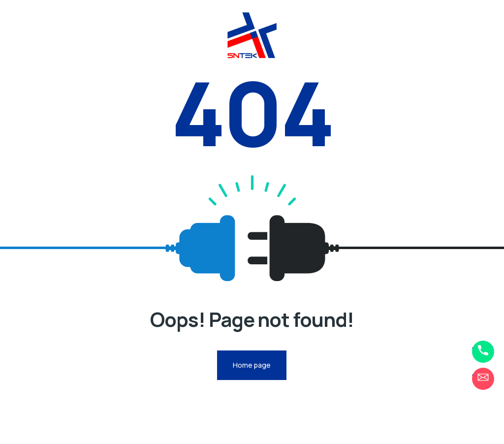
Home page (252, 365)
